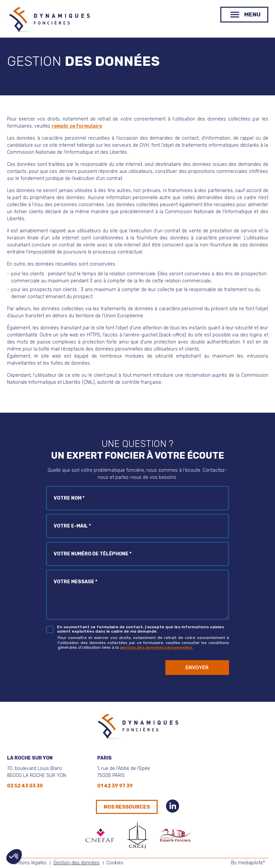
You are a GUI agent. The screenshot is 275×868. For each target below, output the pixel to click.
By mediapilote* (248, 863)
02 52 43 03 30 (25, 786)
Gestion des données (76, 863)
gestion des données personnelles (156, 647)
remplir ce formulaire (77, 126)
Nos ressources (127, 807)
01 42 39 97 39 (115, 786)
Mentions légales (29, 863)
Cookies (115, 863)
